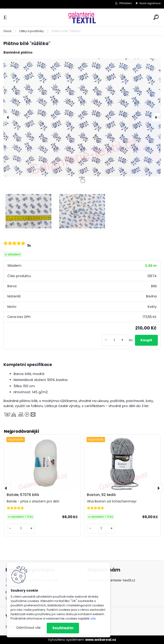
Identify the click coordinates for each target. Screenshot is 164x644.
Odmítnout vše (28, 628)
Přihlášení (126, 3)
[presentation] (8, 117)
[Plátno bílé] (28, 211)
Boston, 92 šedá (101, 495)
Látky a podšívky (32, 31)
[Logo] (82, 17)
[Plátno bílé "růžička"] (82, 118)
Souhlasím (63, 628)
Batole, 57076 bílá (23, 495)
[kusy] (114, 340)
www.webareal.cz (101, 640)
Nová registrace (150, 3)
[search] (156, 17)
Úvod (7, 31)
